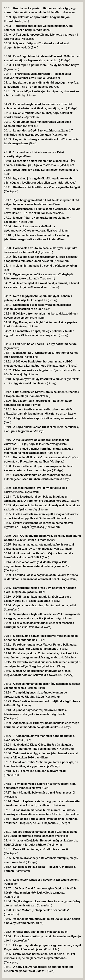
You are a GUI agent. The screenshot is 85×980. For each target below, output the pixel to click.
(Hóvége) (69, 12)
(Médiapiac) (28, 39)
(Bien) (25, 21)
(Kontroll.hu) (31, 126)
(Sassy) (54, 287)
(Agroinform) (12, 69)
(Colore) (46, 627)
